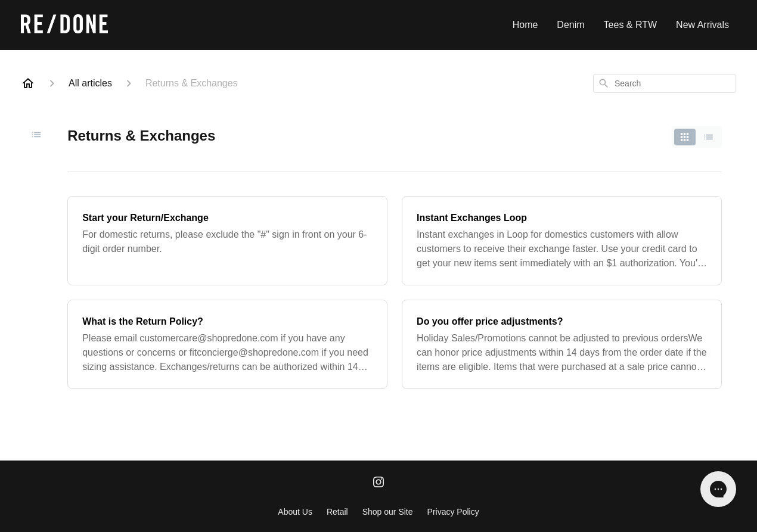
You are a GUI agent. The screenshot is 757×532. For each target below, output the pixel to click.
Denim (570, 25)
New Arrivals (702, 25)
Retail (337, 512)
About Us (295, 512)
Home (525, 25)
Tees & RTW (631, 25)
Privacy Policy (453, 512)
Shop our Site (388, 512)
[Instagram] (378, 483)
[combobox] (665, 83)
